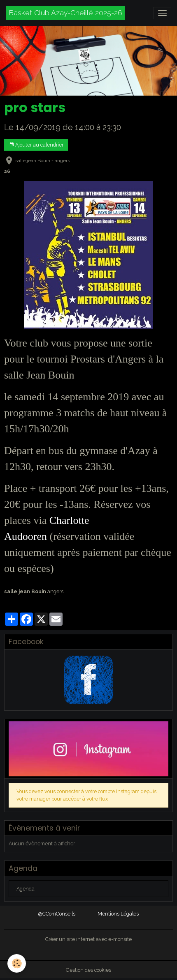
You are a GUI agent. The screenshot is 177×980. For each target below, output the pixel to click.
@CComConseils (57, 914)
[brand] (65, 13)
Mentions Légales (118, 914)
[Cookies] (17, 963)
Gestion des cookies (88, 970)
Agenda (26, 889)
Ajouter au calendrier (36, 145)
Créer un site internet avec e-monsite (88, 939)
